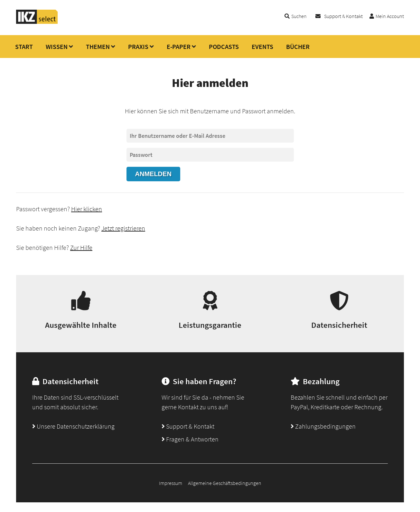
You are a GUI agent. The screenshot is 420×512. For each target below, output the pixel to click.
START (24, 47)
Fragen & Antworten (190, 439)
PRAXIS (138, 47)
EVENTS (262, 47)
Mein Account (390, 16)
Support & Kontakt (343, 16)
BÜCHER (298, 47)
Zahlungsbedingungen (323, 426)
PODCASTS (224, 47)
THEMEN (98, 47)
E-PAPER (179, 47)
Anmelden (153, 174)
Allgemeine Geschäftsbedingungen (225, 483)
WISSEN (57, 47)
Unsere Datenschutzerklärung (73, 426)
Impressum (171, 483)
